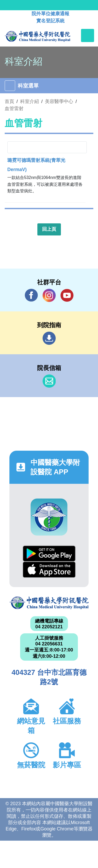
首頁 (9, 101)
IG (49, 295)
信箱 (49, 381)
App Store (49, 570)
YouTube (67, 295)
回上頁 (49, 229)
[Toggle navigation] (88, 35)
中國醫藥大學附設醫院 (49, 603)
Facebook (31, 295)
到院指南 (49, 338)
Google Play (49, 554)
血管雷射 (14, 109)
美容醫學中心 (59, 101)
